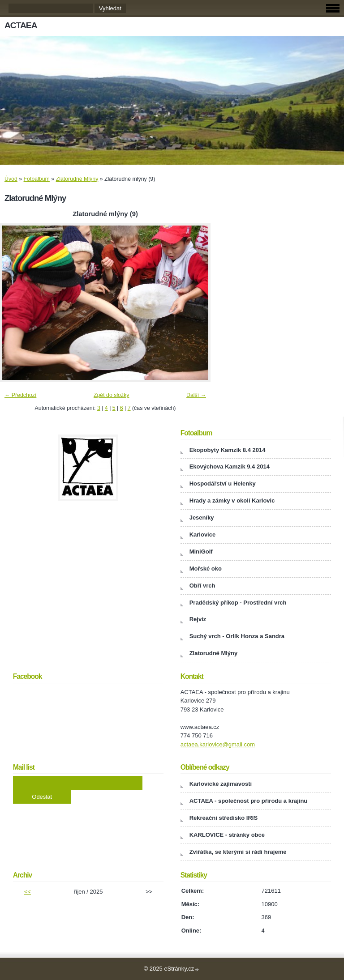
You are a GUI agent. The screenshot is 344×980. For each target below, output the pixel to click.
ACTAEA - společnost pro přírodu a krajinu (249, 801)
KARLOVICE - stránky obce (227, 835)
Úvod (11, 179)
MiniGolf (201, 552)
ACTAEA (21, 25)
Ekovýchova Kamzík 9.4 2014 (230, 467)
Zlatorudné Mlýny (77, 179)
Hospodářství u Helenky (223, 484)
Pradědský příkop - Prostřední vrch (238, 603)
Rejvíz (198, 619)
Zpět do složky (112, 395)
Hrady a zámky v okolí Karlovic (232, 501)
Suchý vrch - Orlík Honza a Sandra (237, 636)
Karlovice (203, 535)
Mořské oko (206, 569)
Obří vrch (202, 586)
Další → (196, 395)
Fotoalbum (37, 179)
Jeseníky (202, 518)
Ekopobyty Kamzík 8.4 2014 (228, 450)
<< (28, 892)
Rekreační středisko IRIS (224, 818)
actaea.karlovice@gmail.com (218, 744)
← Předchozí (20, 395)
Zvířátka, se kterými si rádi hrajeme (238, 852)
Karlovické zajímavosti (221, 784)
